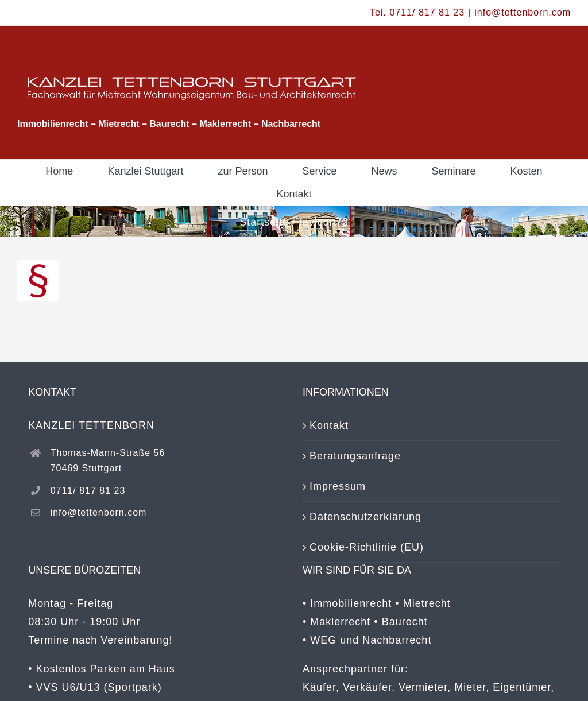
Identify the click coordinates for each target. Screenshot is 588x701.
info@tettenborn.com (523, 12)
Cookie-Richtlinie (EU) (367, 547)
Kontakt (329, 425)
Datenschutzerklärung (365, 517)
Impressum (338, 486)
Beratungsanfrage (355, 456)
